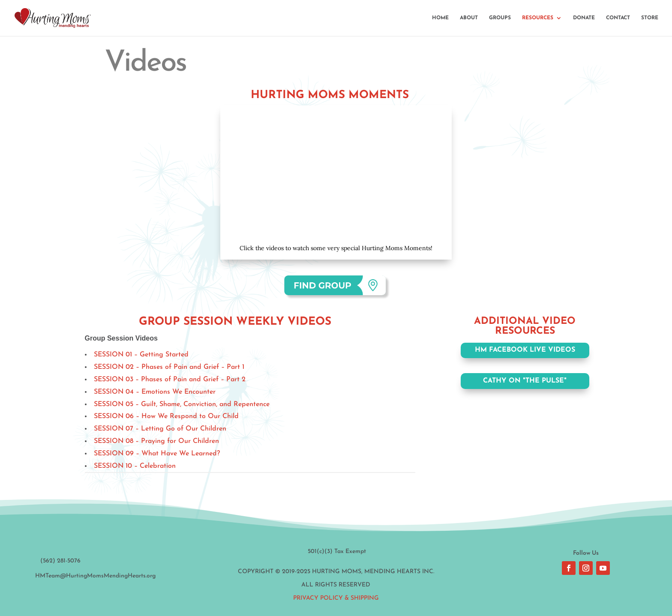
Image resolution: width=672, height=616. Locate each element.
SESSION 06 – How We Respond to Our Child (166, 416)
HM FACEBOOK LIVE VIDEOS (525, 350)
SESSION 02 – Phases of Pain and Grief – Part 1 (169, 367)
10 (361, 217)
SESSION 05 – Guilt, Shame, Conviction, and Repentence (182, 404)
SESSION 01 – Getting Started (141, 355)
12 (376, 217)
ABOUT (469, 18)
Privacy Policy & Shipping (336, 598)
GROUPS (500, 18)
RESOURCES (538, 18)
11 (369, 217)
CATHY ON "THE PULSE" (525, 381)
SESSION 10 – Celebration (135, 466)
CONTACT (618, 18)
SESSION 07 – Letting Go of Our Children (160, 429)
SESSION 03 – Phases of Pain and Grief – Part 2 (170, 380)
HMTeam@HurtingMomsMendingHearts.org (95, 576)
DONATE (584, 18)
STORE (650, 18)
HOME (440, 18)
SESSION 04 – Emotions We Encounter (155, 392)
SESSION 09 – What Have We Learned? (157, 454)
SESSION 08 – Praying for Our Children (156, 441)
